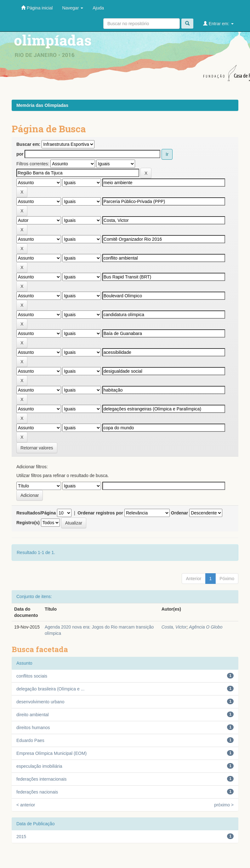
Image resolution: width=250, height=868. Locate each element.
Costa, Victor (174, 627)
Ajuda (98, 8)
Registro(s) (28, 523)
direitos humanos (33, 728)
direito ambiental (33, 715)
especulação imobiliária (39, 766)
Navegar (73, 8)
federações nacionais (37, 792)
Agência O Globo (206, 627)
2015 (21, 837)
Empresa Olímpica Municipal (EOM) (51, 753)
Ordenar (179, 513)
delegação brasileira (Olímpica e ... (50, 689)
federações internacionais (42, 779)
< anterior (26, 805)
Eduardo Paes (30, 740)
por (20, 154)
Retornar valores (37, 448)
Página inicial (37, 8)
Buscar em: (28, 144)
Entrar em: (218, 23)
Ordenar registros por (100, 513)
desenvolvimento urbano (40, 702)
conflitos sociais (32, 676)
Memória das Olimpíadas (42, 105)
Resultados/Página (36, 513)
